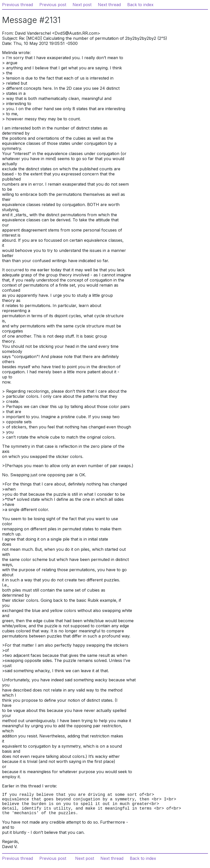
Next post (82, 5)
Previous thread (17, 5)
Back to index (140, 5)
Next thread (109, 5)
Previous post (53, 5)
